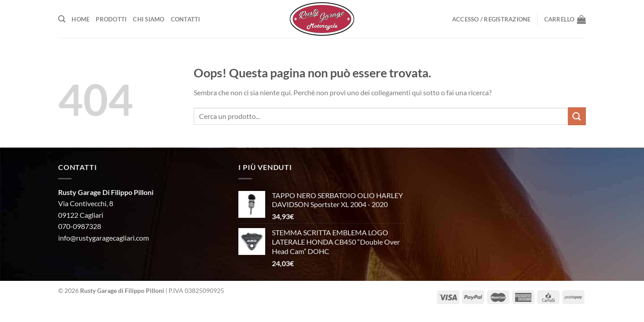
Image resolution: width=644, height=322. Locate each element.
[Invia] (577, 116)
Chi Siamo (148, 19)
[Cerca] (62, 19)
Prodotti (111, 19)
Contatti (186, 19)
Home (80, 19)
